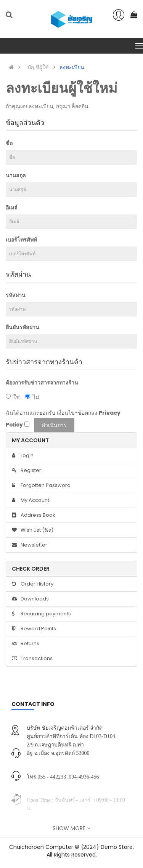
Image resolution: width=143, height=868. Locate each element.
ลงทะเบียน (72, 67)
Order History (33, 584)
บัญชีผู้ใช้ (38, 67)
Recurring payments (41, 614)
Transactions (32, 658)
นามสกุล (16, 175)
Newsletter (30, 545)
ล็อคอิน (80, 106)
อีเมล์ (12, 208)
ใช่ (13, 397)
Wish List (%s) (33, 530)
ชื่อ (9, 143)
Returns (26, 643)
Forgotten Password (41, 485)
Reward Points (34, 629)
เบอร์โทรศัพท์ (21, 240)
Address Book (34, 515)
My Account (31, 500)
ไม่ (32, 397)
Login (23, 455)
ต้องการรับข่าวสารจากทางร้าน (42, 383)
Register (27, 470)
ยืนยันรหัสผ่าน (22, 327)
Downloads (30, 599)
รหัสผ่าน (16, 295)
